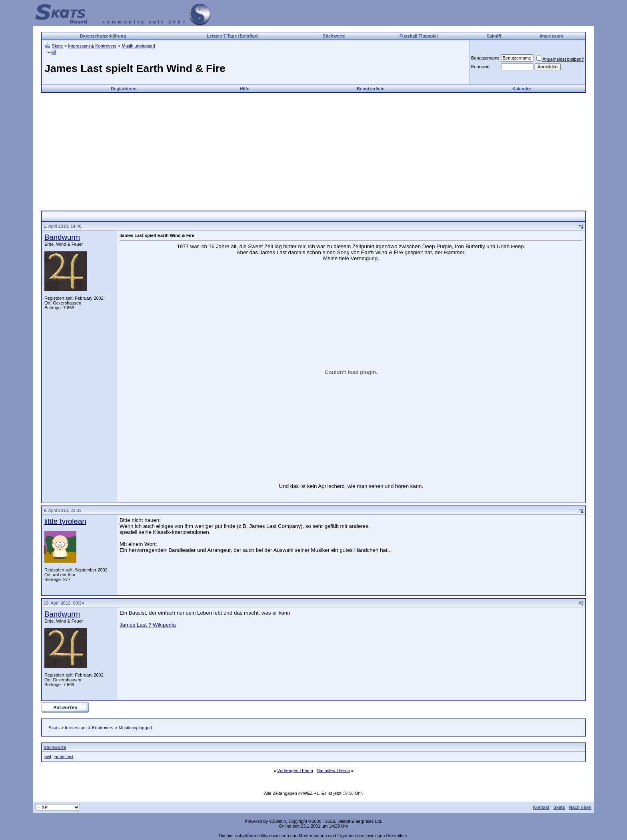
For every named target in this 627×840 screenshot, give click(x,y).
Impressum (552, 36)
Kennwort (480, 67)
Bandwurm (62, 237)
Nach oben (580, 807)
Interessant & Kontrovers (92, 46)
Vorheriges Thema (295, 770)
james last (64, 756)
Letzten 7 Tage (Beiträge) (233, 36)
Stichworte (334, 36)
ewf (48, 756)
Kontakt (541, 807)
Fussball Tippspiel (419, 36)
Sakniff (494, 36)
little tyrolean (65, 521)
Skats (58, 46)
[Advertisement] (313, 149)
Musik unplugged (139, 46)
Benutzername (485, 58)
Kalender (522, 89)
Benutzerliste (370, 89)
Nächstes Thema (333, 770)
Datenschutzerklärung (103, 36)
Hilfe (245, 89)
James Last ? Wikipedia (148, 625)
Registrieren (124, 89)
